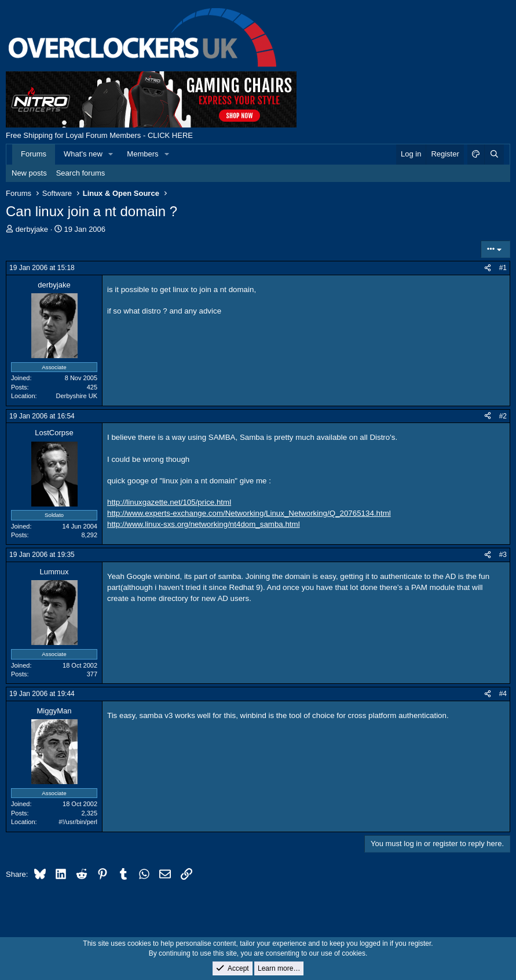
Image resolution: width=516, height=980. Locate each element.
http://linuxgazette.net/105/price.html (169, 502)
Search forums (81, 173)
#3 (503, 555)
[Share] (488, 268)
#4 (503, 694)
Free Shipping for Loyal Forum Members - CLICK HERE (99, 135)
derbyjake (32, 229)
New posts (29, 173)
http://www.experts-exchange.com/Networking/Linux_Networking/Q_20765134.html (249, 513)
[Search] (494, 154)
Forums (34, 154)
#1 (503, 268)
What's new (83, 154)
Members (142, 154)
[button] (111, 154)
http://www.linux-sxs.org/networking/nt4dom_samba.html (204, 524)
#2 (503, 416)
